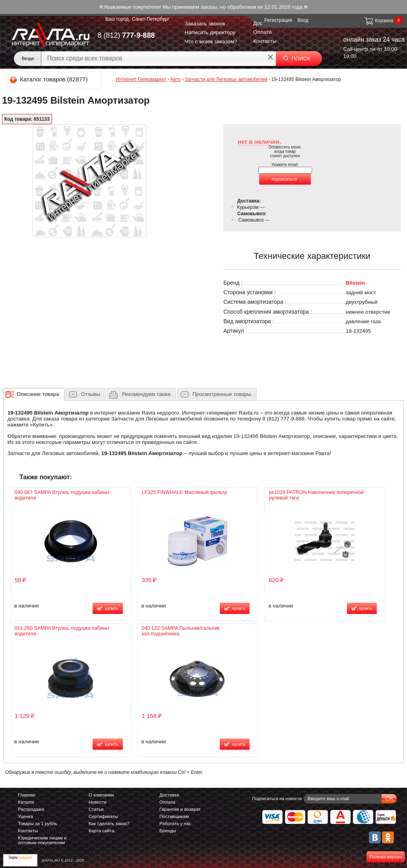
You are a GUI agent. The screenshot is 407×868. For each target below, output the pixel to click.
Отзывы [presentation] (91, 394)
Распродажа (31, 809)
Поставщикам (174, 816)
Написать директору (210, 32)
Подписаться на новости (277, 799)
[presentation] (38, 394)
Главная (27, 795)
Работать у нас (175, 824)
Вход (303, 20)
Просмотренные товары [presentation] (222, 394)
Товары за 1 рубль (38, 824)
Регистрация (278, 20)
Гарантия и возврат (180, 809)
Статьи (96, 809)
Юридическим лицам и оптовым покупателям (42, 840)
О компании (101, 795)
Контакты (265, 41)
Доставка (169, 795)
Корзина (378, 21)
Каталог (26, 802)
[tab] (34, 394)
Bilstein (355, 283)
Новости (98, 802)
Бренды (168, 831)
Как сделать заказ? (109, 824)
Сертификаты (103, 816)
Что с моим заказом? (211, 41)
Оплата (263, 32)
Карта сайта (101, 831)
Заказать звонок (205, 24)
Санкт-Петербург (151, 19)
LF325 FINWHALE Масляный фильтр (185, 492)
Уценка (25, 816)
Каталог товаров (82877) (49, 79)
